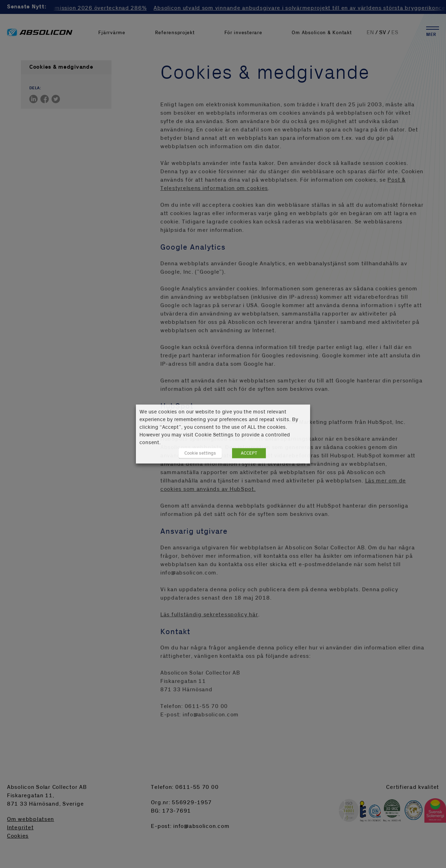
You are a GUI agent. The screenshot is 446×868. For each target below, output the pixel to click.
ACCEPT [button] (249, 453)
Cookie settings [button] (200, 453)
